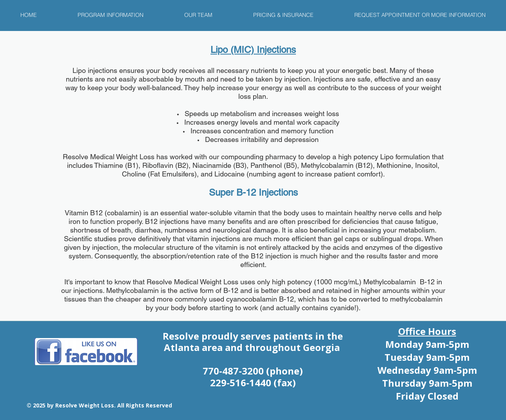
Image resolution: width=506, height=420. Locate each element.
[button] (111, 15)
